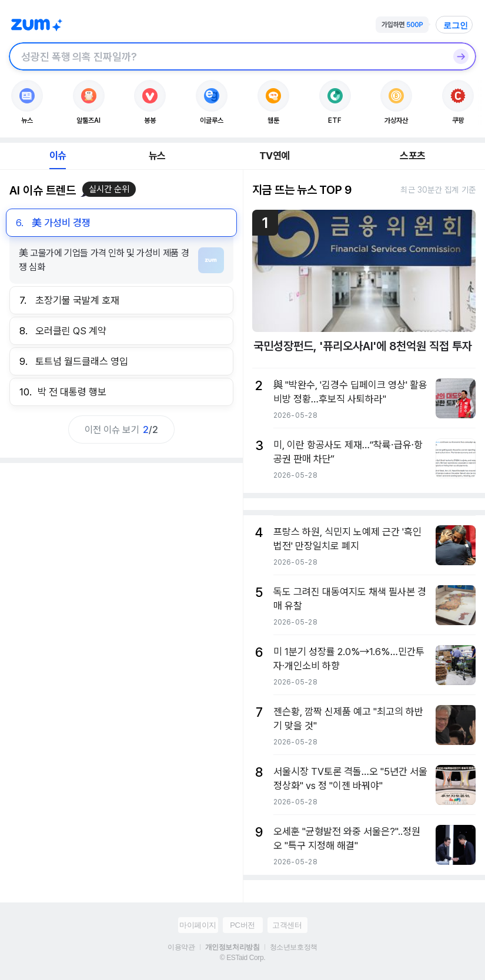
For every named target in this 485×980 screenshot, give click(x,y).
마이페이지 (198, 925)
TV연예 (274, 156)
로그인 (456, 25)
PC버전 (242, 925)
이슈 (58, 156)
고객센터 (287, 925)
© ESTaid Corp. (242, 958)
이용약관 (181, 947)
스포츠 (412, 156)
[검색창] (227, 56)
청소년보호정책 (294, 947)
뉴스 (157, 156)
